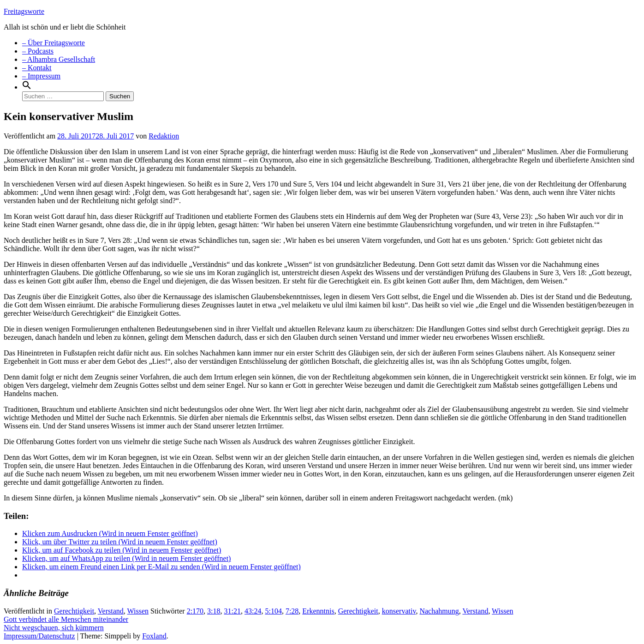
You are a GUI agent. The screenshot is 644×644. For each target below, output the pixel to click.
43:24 (253, 611)
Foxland (154, 636)
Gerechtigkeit (74, 611)
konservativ (399, 611)
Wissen (138, 611)
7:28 (292, 611)
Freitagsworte (24, 11)
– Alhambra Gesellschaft (59, 59)
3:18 (214, 611)
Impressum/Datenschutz (39, 636)
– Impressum (41, 76)
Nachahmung (439, 611)
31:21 (233, 611)
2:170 (195, 611)
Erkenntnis (318, 611)
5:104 (273, 611)
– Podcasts (38, 51)
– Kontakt (37, 68)
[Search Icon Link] (27, 87)
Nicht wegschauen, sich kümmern (54, 628)
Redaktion (164, 136)
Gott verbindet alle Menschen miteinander (66, 619)
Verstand (111, 611)
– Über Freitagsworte (54, 43)
